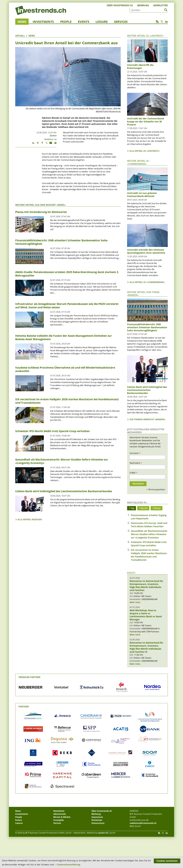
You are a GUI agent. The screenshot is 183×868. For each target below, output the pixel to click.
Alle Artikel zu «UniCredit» (145, 151)
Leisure (102, 22)
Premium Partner (29, 677)
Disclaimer (97, 820)
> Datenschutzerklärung (68, 865)
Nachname (136, 463)
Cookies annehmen (167, 861)
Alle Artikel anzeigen (30, 519)
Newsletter (161, 5)
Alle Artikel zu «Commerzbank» (147, 282)
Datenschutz (98, 823)
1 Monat (157, 508)
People (66, 22)
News (22, 22)
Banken (53, 136)
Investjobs (59, 820)
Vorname (135, 453)
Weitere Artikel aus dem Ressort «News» (40, 205)
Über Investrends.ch (120, 5)
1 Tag (132, 508)
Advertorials (60, 814)
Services (121, 22)
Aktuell (20, 36)
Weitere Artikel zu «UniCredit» (145, 36)
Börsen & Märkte (62, 817)
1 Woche (143, 508)
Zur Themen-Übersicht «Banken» (147, 419)
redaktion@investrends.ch (143, 823)
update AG (103, 833)
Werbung (143, 5)
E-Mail (134, 473)
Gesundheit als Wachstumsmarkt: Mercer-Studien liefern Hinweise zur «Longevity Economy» (149, 534)
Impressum (97, 817)
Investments (43, 22)
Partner (24, 707)
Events (84, 22)
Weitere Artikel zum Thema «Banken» (143, 294)
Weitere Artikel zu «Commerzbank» (138, 162)
